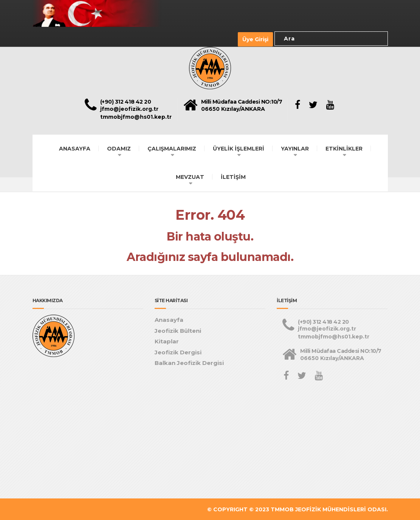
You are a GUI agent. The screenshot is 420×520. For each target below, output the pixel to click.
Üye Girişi (255, 39)
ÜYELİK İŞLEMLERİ (239, 148)
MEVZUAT (190, 176)
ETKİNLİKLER (344, 148)
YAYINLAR (295, 148)
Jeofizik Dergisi (178, 352)
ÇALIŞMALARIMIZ (172, 148)
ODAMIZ (119, 148)
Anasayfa (169, 319)
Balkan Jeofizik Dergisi (189, 362)
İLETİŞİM (233, 176)
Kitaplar (167, 341)
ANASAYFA (75, 148)
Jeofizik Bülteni (178, 330)
